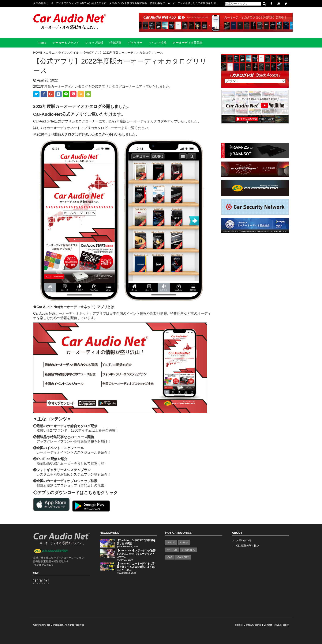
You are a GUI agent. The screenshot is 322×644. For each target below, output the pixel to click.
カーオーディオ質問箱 (188, 43)
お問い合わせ (244, 540)
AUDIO (171, 542)
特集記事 (115, 43)
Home (42, 43)
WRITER (172, 550)
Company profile (253, 625)
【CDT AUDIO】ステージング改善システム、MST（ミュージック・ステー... (136, 554)
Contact (268, 625)
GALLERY (183, 557)
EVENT (184, 542)
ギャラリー (135, 43)
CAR (170, 557)
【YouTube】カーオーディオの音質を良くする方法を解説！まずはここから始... (136, 567)
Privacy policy (281, 625)
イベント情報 (158, 43)
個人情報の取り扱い (248, 546)
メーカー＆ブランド (66, 43)
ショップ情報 (94, 43)
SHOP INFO (189, 550)
